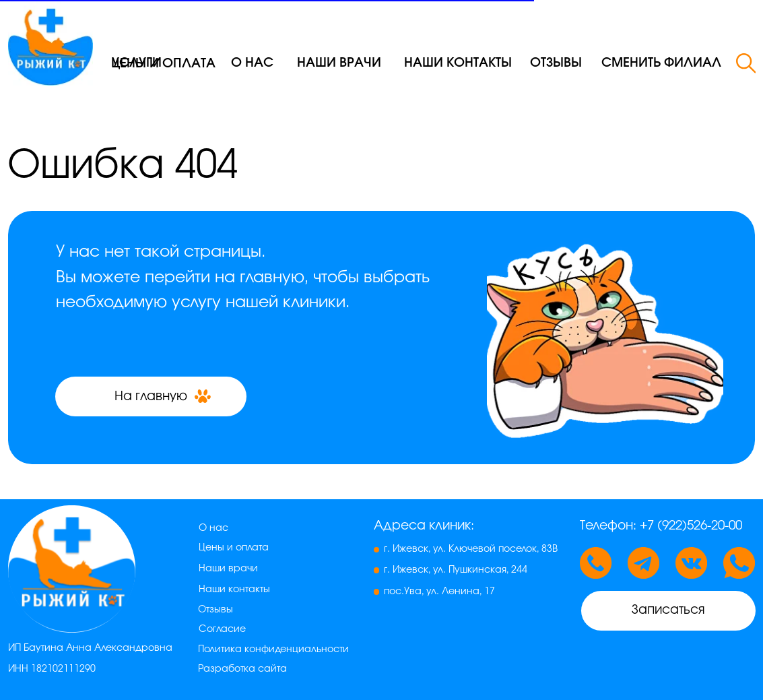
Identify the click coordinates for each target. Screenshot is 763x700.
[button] (662, 63)
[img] (51, 43)
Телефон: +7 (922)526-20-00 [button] (661, 526)
